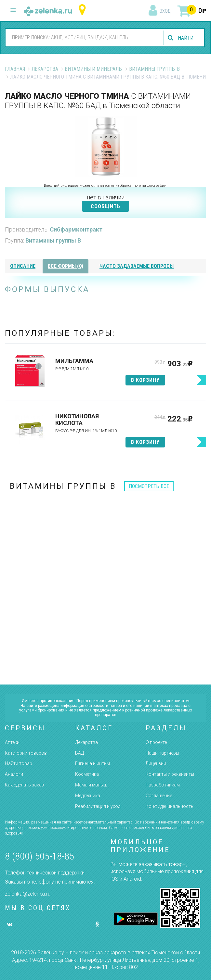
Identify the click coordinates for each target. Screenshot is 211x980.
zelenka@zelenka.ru (28, 894)
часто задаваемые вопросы (137, 266)
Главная (15, 69)
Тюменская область (84, 10)
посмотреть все (149, 486)
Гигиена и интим (92, 763)
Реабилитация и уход (98, 806)
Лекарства (45, 69)
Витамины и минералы (94, 69)
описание (23, 266)
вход (165, 11)
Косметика (87, 774)
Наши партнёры (162, 753)
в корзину (145, 380)
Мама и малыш (91, 785)
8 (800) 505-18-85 (40, 856)
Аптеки (12, 742)
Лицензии (156, 763)
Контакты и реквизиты (170, 774)
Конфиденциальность (170, 806)
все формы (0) (66, 266)
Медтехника (88, 796)
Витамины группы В (154, 69)
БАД (79, 753)
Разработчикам (163, 785)
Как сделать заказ (24, 785)
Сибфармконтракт (76, 229)
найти (186, 38)
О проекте (156, 742)
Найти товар (19, 763)
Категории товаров (26, 753)
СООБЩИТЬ (105, 206)
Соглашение (159, 796)
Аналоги (14, 774)
